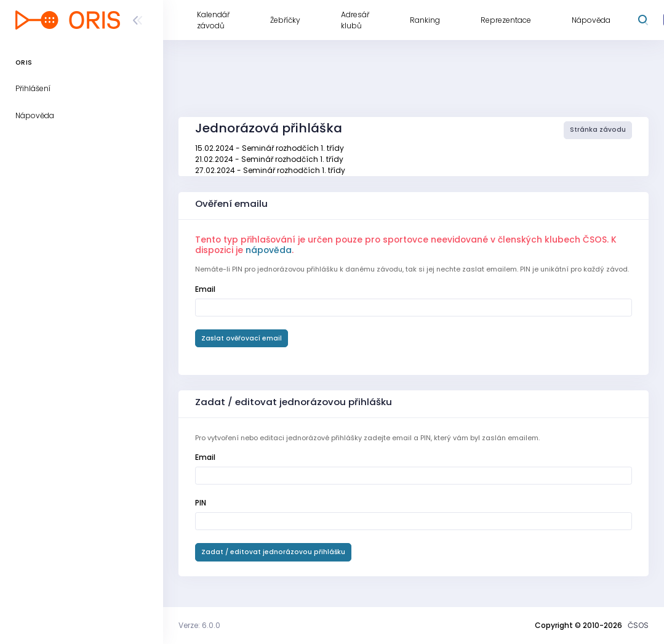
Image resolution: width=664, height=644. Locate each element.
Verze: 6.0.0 (199, 625)
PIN (201, 503)
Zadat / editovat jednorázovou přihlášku (273, 552)
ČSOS (638, 625)
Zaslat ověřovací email (242, 338)
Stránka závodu (598, 130)
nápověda (269, 250)
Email (205, 289)
